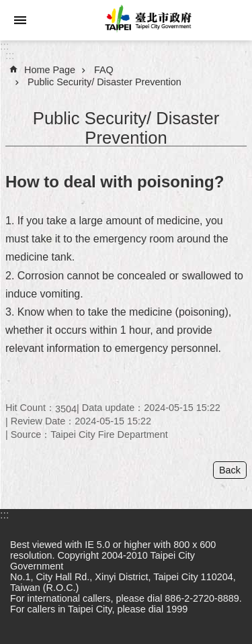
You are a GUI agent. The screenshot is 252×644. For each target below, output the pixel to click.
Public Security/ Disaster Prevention (104, 82)
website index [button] (20, 20)
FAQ (104, 70)
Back (230, 470)
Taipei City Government (146, 20)
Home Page (50, 70)
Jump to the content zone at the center (7, 7)
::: (4, 46)
